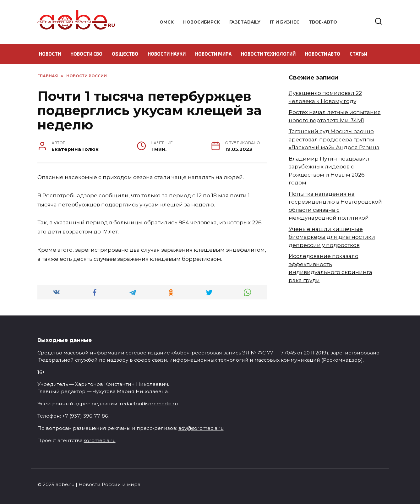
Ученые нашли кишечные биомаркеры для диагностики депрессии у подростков (332, 237)
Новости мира (213, 54)
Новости (50, 54)
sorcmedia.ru (100, 440)
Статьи (358, 54)
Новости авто (323, 54)
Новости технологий (268, 54)
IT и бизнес (285, 22)
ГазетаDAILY (245, 22)
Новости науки (167, 54)
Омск (167, 22)
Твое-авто (323, 22)
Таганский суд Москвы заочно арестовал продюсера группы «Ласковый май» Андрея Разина (334, 139)
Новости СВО (86, 54)
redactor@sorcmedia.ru (149, 404)
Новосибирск (202, 22)
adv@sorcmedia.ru (201, 428)
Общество (125, 54)
